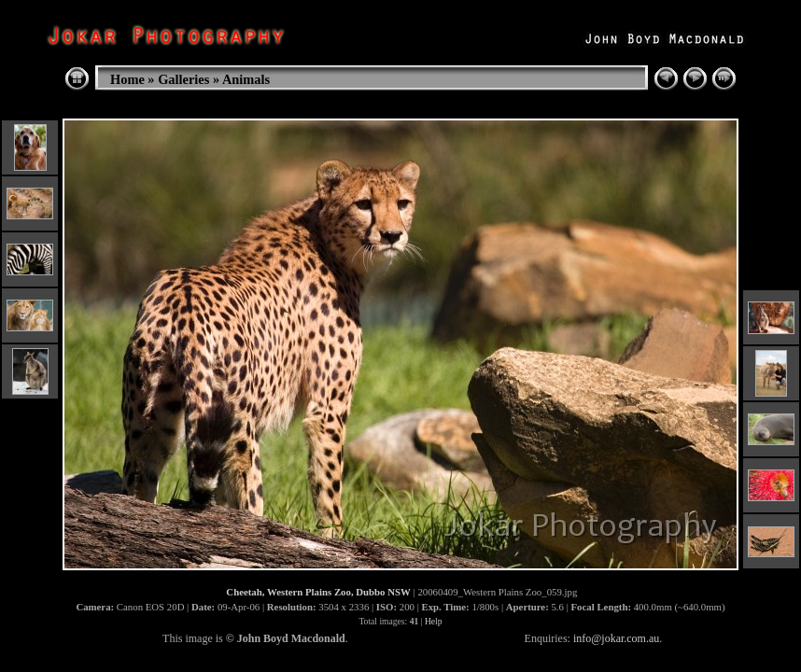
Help (434, 621)
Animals (246, 79)
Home (127, 79)
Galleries (183, 79)
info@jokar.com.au (616, 638)
